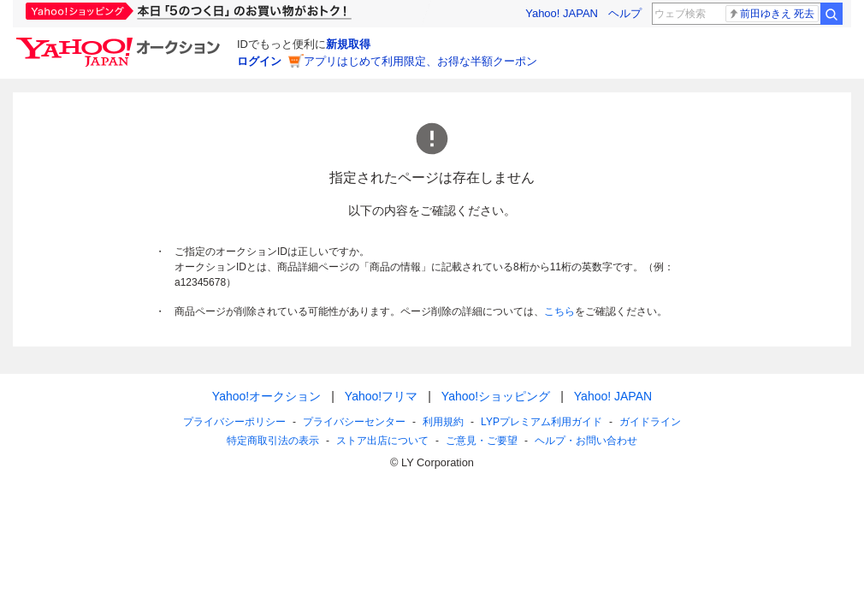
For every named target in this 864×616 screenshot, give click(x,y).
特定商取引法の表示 (273, 441)
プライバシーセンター (354, 422)
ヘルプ (625, 13)
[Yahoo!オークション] (121, 42)
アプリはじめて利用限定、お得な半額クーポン (420, 61)
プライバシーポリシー (234, 422)
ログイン (259, 61)
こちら (559, 311)
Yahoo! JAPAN (562, 13)
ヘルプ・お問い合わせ (586, 441)
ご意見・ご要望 (482, 441)
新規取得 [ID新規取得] (348, 44)
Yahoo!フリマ (381, 396)
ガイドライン (650, 422)
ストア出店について (382, 441)
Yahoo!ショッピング (496, 396)
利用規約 (443, 422)
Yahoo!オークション (266, 396)
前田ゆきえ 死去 (771, 14)
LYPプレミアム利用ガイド (541, 422)
